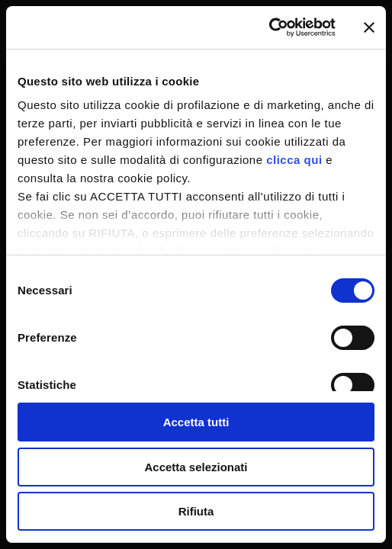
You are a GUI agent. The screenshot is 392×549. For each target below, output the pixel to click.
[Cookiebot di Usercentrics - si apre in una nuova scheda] (269, 27)
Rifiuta (196, 511)
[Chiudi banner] (369, 27)
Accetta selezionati (196, 467)
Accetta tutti (196, 422)
